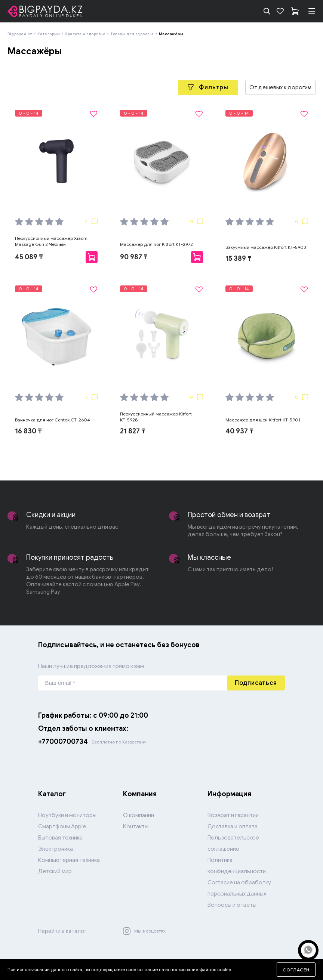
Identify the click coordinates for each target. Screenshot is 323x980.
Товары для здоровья (132, 34)
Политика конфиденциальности (237, 866)
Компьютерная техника (69, 860)
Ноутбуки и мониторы (67, 815)
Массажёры (171, 34)
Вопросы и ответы (232, 905)
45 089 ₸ (29, 257)
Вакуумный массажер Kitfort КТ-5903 (266, 247)
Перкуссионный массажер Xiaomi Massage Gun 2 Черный (52, 241)
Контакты (136, 826)
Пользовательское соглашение (233, 843)
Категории (49, 34)
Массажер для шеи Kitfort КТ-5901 (263, 420)
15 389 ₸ (239, 259)
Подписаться (256, 683)
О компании (139, 815)
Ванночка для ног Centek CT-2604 (53, 420)
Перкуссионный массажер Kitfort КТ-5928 (156, 417)
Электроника (56, 849)
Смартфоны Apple (62, 826)
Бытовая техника (60, 838)
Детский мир (55, 871)
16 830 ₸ (28, 431)
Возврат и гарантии (233, 815)
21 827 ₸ (133, 431)
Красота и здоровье (85, 34)
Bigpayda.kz (20, 34)
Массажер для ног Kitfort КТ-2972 (156, 244)
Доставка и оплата (233, 826)
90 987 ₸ (134, 257)
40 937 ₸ (239, 431)
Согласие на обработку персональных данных (239, 888)
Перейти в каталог (62, 931)
